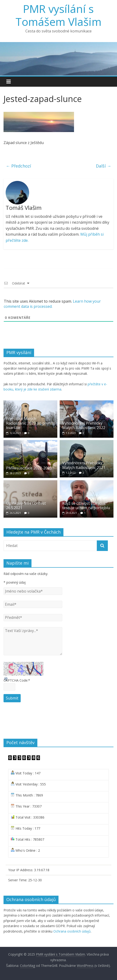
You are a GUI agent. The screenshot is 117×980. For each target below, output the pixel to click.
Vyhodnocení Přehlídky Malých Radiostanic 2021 (84, 465)
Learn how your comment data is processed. (52, 304)
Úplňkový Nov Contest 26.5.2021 (26, 506)
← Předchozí (18, 166)
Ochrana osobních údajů (72, 931)
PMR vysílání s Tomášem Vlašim (58, 15)
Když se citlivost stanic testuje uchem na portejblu (86, 506)
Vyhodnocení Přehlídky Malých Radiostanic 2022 (84, 425)
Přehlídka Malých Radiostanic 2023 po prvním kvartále (30, 423)
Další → (103, 166)
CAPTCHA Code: (17, 680)
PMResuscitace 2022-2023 (29, 468)
